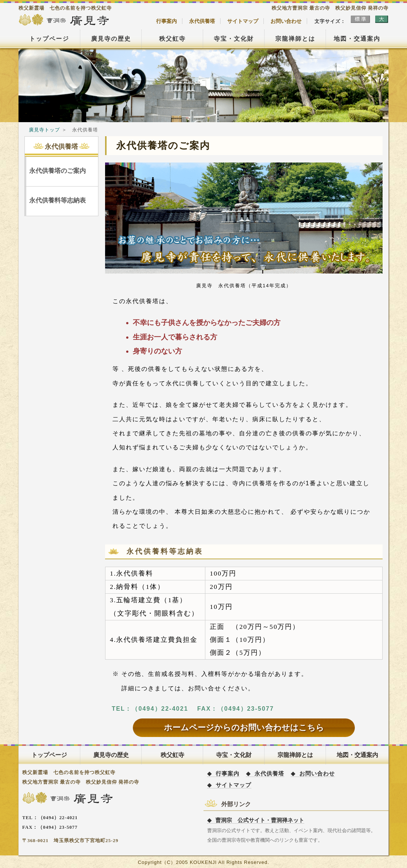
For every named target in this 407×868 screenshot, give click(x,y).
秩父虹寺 (172, 39)
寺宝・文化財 (234, 39)
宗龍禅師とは (295, 39)
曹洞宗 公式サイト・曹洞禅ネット (260, 820)
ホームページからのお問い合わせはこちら (244, 728)
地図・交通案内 (357, 39)
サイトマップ (243, 21)
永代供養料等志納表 (58, 200)
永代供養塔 (202, 21)
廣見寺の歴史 (111, 39)
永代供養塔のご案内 (58, 171)
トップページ (49, 39)
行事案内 (166, 21)
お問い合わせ (286, 21)
